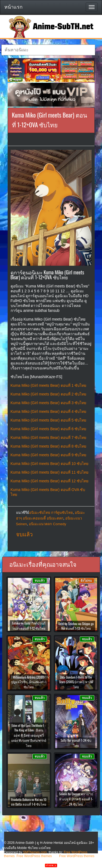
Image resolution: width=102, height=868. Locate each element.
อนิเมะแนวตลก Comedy (47, 524)
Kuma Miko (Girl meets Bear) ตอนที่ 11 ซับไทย (50, 472)
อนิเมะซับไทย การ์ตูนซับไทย (51, 513)
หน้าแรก (13, 7)
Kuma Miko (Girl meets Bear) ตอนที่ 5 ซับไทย (49, 420)
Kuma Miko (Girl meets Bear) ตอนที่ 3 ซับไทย (49, 403)
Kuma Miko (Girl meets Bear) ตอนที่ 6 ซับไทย (49, 429)
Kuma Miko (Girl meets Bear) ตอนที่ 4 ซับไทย (49, 411)
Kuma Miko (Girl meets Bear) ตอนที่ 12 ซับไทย (50, 481)
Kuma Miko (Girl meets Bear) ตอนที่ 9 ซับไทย (49, 455)
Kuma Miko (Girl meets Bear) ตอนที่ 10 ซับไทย (50, 464)
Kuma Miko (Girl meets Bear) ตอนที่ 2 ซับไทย (49, 394)
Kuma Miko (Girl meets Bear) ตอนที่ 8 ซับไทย (49, 446)
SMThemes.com (35, 852)
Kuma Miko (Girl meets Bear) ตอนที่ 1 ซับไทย (49, 385)
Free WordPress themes (34, 856)
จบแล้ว (24, 534)
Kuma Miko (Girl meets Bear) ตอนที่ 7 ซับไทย (49, 438)
